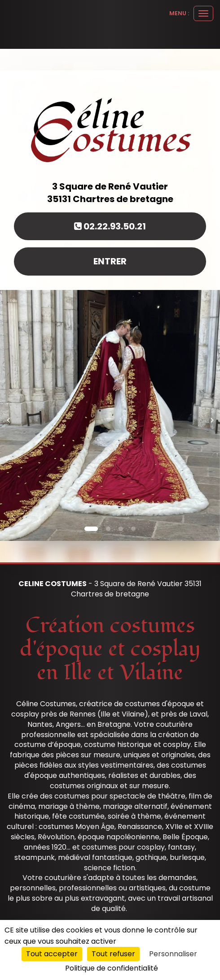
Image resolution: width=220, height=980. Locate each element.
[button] (11, 415)
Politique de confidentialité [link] (112, 968)
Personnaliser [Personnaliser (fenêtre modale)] (173, 954)
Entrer (110, 261)
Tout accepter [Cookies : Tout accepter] (52, 954)
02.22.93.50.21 (110, 226)
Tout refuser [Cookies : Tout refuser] (113, 954)
